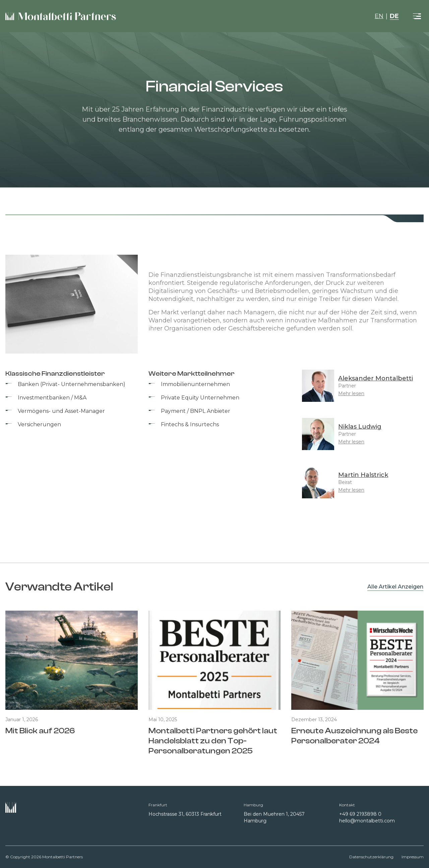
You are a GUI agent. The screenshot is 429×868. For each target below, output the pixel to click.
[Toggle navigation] (417, 16)
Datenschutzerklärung (371, 857)
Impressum (413, 857)
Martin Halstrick (363, 475)
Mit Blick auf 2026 (40, 731)
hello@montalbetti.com (367, 821)
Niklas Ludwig (360, 427)
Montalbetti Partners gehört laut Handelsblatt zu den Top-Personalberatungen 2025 (213, 741)
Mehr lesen (351, 393)
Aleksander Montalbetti (376, 378)
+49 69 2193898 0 (360, 814)
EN (379, 16)
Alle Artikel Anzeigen (395, 587)
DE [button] (394, 16)
